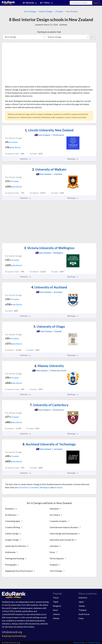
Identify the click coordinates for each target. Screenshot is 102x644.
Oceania (59, 11)
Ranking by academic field (49, 32)
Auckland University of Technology (49, 444)
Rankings (73, 159)
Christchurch (24, 487)
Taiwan (82, 606)
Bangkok (57, 606)
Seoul (55, 610)
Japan (81, 602)
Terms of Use (79, 642)
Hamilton (35, 487)
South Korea (84, 614)
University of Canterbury (49, 405)
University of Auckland (49, 287)
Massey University (49, 366)
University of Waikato (49, 169)
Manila (56, 618)
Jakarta (56, 614)
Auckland (58, 487)
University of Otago (49, 326)
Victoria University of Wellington (49, 248)
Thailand (82, 610)
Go (92, 37)
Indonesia (83, 598)
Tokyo (56, 598)
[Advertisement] (25, 65)
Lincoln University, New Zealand (49, 130)
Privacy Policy (94, 642)
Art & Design (30, 11)
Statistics (25, 159)
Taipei (56, 602)
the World (16, 147)
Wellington (45, 487)
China (81, 618)
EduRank (63, 25)
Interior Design (46, 11)
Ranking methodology (14, 636)
